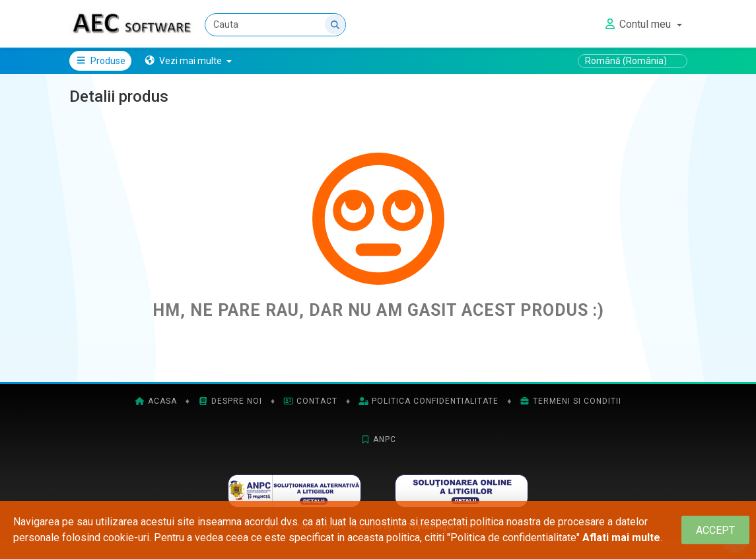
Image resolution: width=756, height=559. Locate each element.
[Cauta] (276, 25)
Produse (101, 61)
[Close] (715, 530)
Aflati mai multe (621, 538)
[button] (188, 61)
